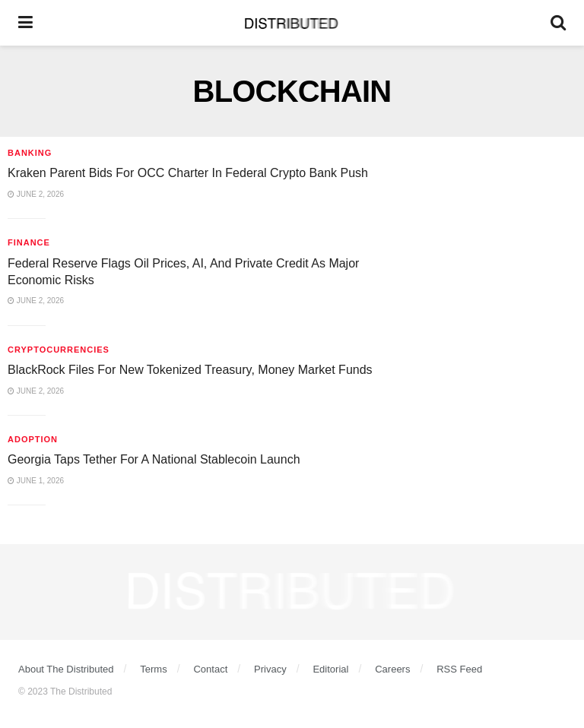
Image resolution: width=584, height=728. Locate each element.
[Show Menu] (25, 23)
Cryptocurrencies (59, 350)
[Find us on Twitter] (240, 654)
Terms (153, 669)
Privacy (270, 669)
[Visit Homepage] (292, 23)
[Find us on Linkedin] (294, 655)
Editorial (330, 669)
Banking (30, 153)
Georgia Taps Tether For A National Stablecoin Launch (154, 459)
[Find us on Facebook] (348, 655)
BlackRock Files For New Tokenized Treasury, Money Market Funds (190, 370)
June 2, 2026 (36, 194)
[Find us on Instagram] (267, 655)
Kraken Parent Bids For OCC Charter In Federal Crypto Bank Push (188, 173)
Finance (29, 242)
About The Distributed (66, 669)
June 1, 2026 (36, 481)
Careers (392, 669)
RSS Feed (459, 669)
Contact (210, 669)
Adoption (33, 439)
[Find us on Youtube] (322, 655)
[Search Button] (558, 23)
